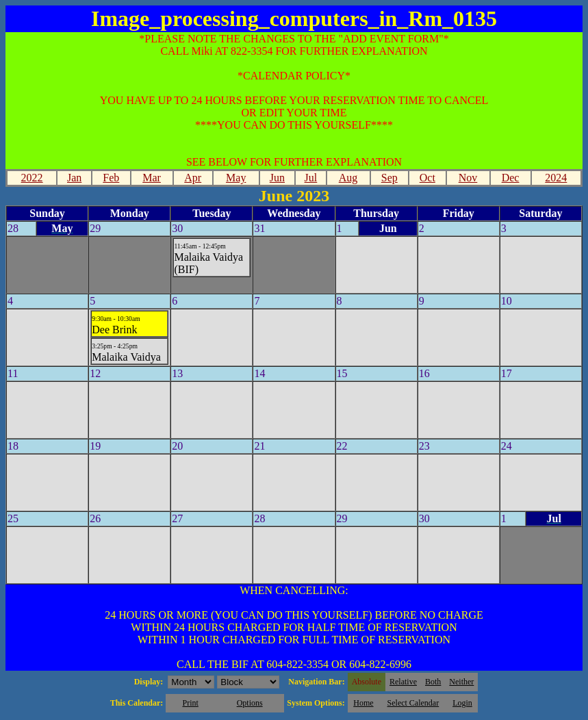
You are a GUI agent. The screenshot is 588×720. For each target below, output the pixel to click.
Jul (311, 178)
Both (433, 682)
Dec (511, 178)
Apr (193, 178)
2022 (32, 178)
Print (190, 703)
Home (363, 703)
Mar (152, 178)
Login (462, 703)
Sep (389, 178)
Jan (74, 178)
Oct (427, 178)
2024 (556, 178)
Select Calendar (413, 703)
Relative (403, 682)
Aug (348, 178)
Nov (468, 178)
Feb (111, 178)
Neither (461, 682)
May (236, 178)
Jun (277, 178)
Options (250, 703)
